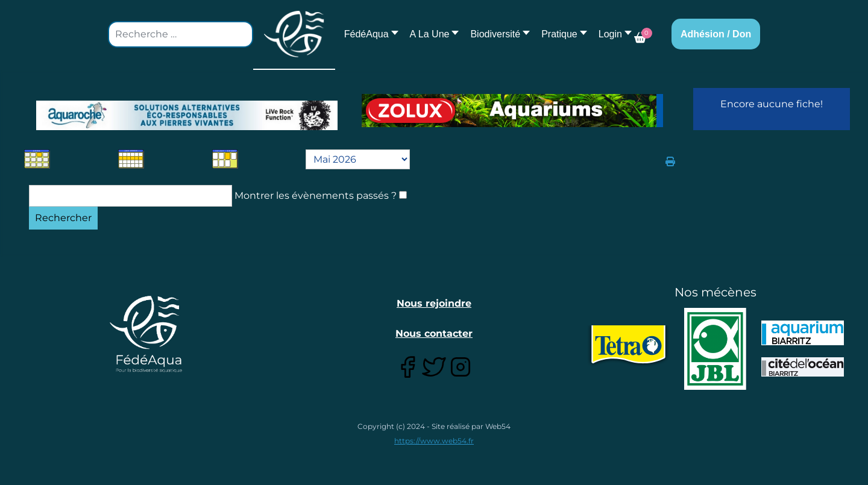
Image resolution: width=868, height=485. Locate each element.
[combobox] (181, 34)
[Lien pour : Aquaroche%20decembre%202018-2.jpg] (187, 116)
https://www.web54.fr (434, 441)
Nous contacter (434, 333)
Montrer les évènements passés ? (316, 196)
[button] (431, 34)
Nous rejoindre (434, 303)
